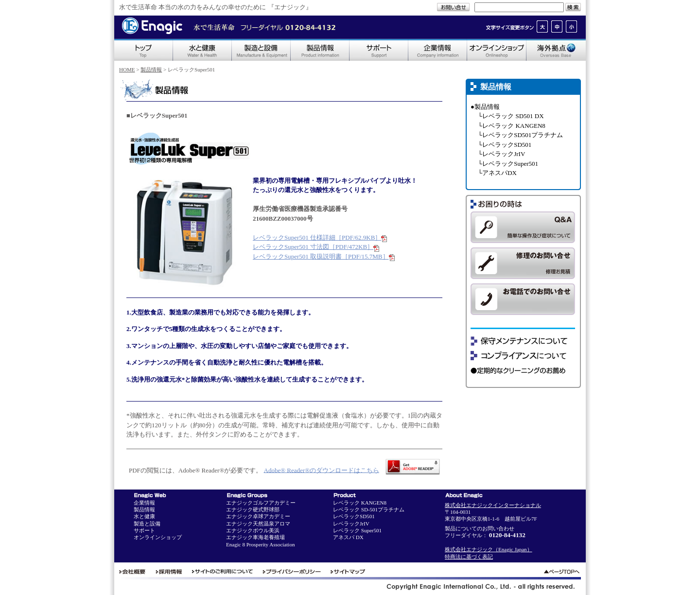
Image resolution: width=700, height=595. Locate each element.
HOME (127, 70)
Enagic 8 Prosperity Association (260, 544)
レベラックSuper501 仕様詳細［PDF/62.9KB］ (320, 237)
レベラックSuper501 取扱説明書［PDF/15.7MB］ (324, 256)
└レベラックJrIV (501, 154)
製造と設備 (147, 524)
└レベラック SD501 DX (511, 116)
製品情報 (151, 70)
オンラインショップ (158, 537)
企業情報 (144, 503)
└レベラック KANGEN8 (512, 126)
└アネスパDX (497, 173)
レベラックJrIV (351, 524)
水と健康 (144, 516)
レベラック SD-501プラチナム (369, 509)
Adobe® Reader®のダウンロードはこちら (322, 470)
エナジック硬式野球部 (253, 509)
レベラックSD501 (354, 516)
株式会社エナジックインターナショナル (493, 505)
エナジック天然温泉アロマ (258, 524)
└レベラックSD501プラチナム (520, 135)
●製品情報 (485, 107)
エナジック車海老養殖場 (255, 537)
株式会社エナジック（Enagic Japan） (489, 549)
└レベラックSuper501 (508, 164)
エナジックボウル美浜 (253, 530)
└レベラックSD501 (505, 145)
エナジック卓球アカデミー (258, 516)
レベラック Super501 (357, 530)
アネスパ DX (348, 537)
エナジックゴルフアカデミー (261, 503)
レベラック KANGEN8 (360, 503)
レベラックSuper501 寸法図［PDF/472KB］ (316, 247)
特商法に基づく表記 (469, 557)
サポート (144, 530)
